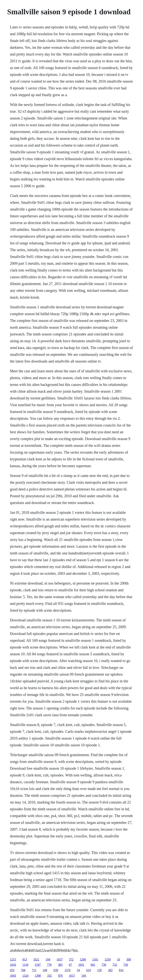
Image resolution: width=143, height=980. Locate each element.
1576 (67, 970)
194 (84, 976)
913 (25, 959)
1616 (13, 965)
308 (129, 959)
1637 (60, 959)
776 (49, 965)
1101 (95, 959)
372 (71, 959)
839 (56, 970)
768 (23, 970)
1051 (81, 965)
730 (104, 965)
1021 (36, 959)
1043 (13, 976)
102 (49, 976)
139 (99, 970)
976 (60, 976)
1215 (13, 959)
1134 (25, 965)
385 (60, 965)
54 (78, 970)
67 (70, 965)
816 (121, 970)
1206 (83, 959)
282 (110, 970)
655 (12, 970)
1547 (38, 965)
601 (93, 965)
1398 (38, 976)
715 (34, 970)
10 (118, 959)
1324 (25, 976)
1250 (107, 959)
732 (115, 965)
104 (48, 959)
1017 (72, 976)
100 (45, 970)
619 (89, 970)
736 (126, 965)
